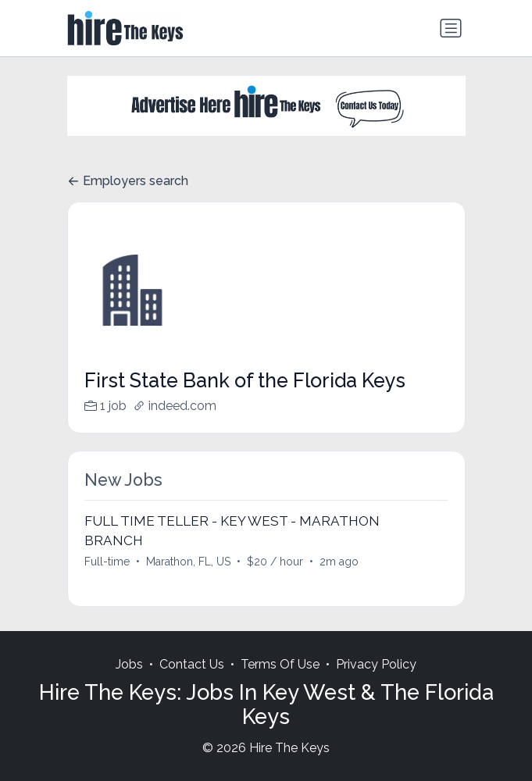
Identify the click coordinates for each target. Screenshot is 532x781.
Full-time (107, 562)
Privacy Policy (376, 664)
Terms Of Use (280, 664)
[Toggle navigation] (451, 28)
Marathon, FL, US (188, 562)
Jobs (129, 664)
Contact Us (192, 664)
